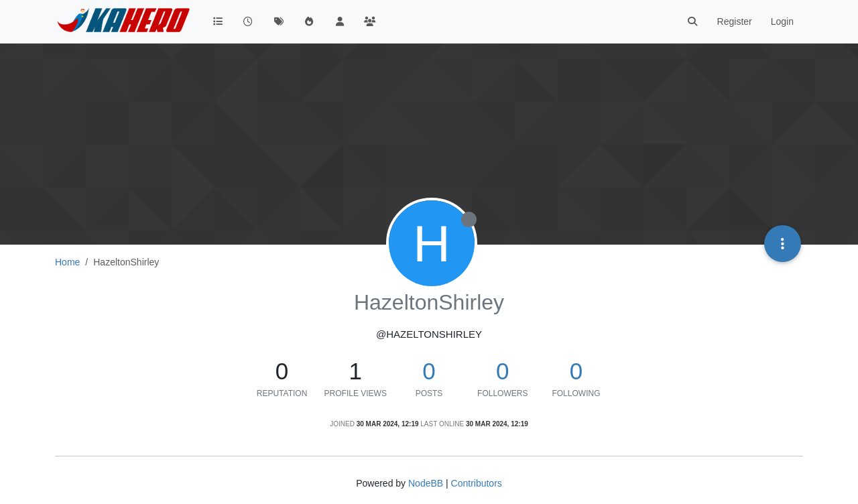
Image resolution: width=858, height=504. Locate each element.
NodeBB (426, 483)
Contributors (477, 483)
